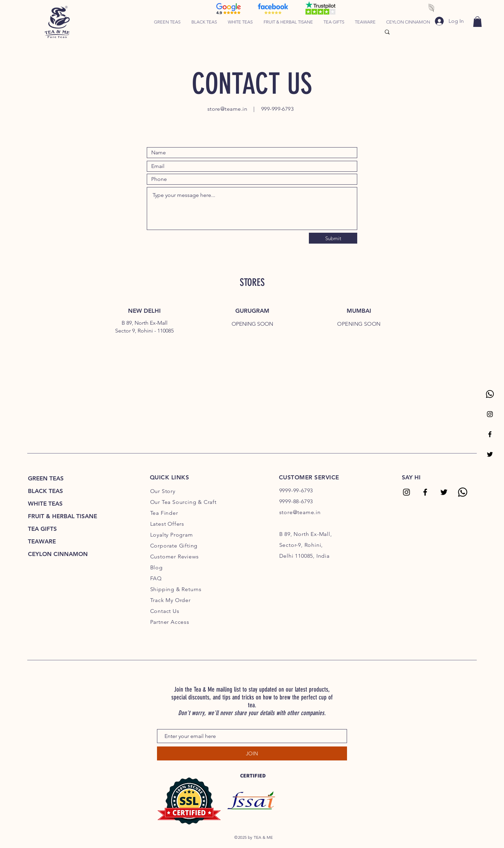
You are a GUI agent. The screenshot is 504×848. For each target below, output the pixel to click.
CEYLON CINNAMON (58, 554)
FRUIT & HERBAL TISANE (62, 516)
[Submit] (333, 238)
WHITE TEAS (45, 504)
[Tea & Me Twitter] (444, 492)
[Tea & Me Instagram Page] (490, 414)
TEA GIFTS (42, 529)
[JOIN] (252, 753)
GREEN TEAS (46, 478)
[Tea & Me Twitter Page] (490, 454)
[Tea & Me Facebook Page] (490, 434)
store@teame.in (227, 109)
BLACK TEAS (45, 491)
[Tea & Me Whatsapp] (463, 492)
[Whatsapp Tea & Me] (490, 394)
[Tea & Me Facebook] (425, 492)
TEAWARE (42, 541)
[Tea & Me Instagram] (406, 492)
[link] (477, 22)
